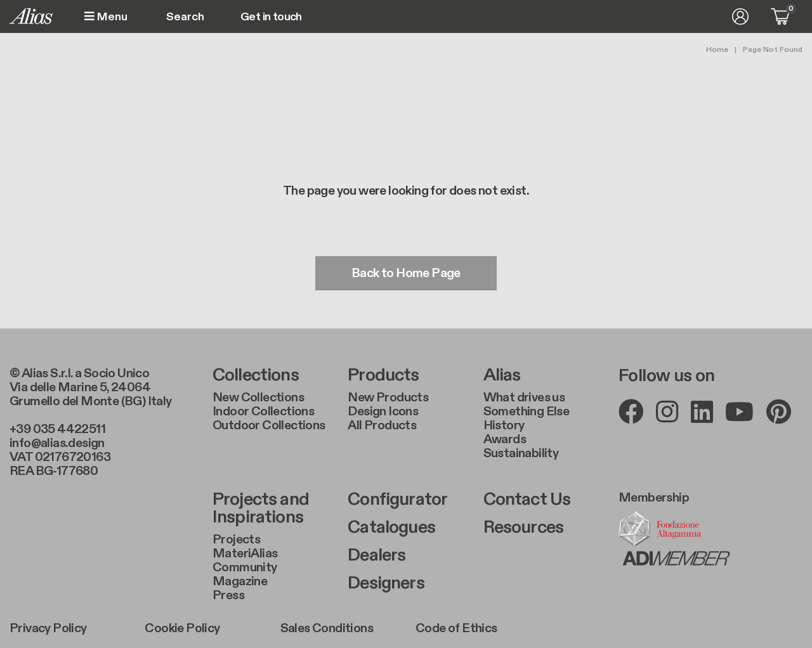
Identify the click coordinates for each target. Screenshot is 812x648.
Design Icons (383, 411)
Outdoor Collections (269, 425)
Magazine (240, 581)
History (504, 425)
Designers (386, 583)
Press (228, 595)
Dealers (377, 555)
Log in (740, 16)
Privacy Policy (48, 628)
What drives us (524, 398)
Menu (106, 17)
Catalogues (391, 528)
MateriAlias (245, 554)
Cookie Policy (182, 628)
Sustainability (521, 453)
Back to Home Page (406, 273)
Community (245, 567)
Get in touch (271, 17)
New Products (388, 398)
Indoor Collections (263, 411)
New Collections (258, 398)
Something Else (527, 411)
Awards (505, 439)
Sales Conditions (327, 628)
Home (717, 49)
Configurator (397, 500)
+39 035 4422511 (57, 429)
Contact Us (527, 500)
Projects (236, 540)
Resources (523, 528)
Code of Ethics (456, 628)
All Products (382, 425)
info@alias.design (57, 443)
